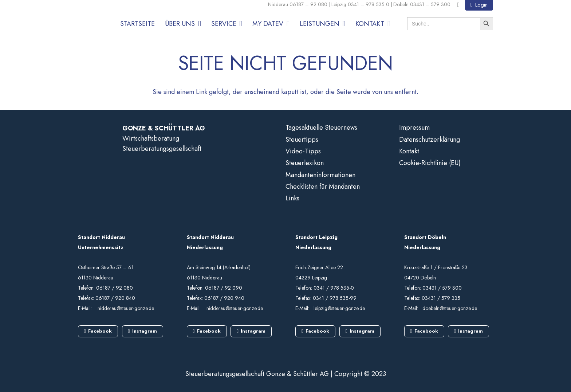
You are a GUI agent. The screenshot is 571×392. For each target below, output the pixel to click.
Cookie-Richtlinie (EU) (430, 163)
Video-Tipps (303, 151)
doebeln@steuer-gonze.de (450, 308)
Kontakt (409, 151)
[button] (198, 24)
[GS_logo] (91, 19)
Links (292, 198)
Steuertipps (302, 140)
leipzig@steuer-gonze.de (339, 308)
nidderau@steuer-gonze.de (126, 308)
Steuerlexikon (305, 163)
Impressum (414, 128)
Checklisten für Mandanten (323, 187)
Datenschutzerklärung (430, 140)
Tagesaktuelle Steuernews (321, 128)
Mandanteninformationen (320, 175)
